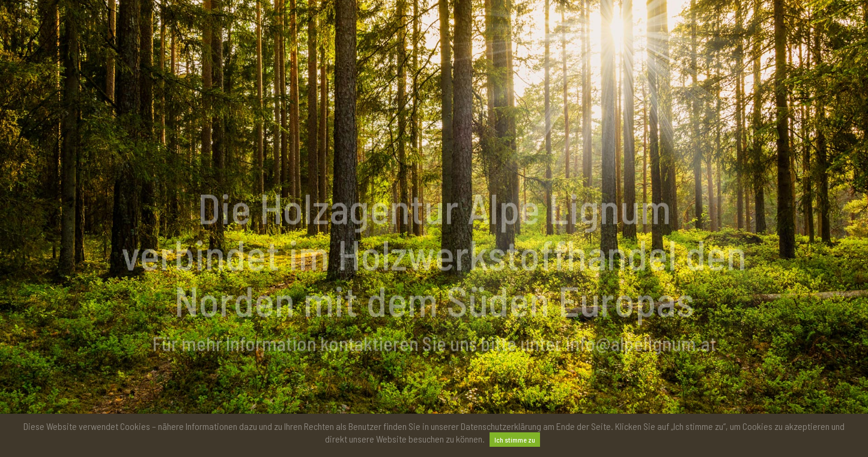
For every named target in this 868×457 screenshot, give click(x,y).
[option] (434, 281)
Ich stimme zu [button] (515, 440)
